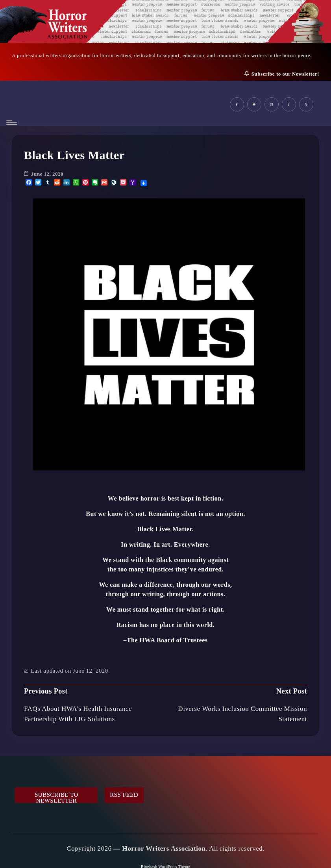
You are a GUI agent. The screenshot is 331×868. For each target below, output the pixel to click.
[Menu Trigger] (304, 17)
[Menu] (11, 123)
